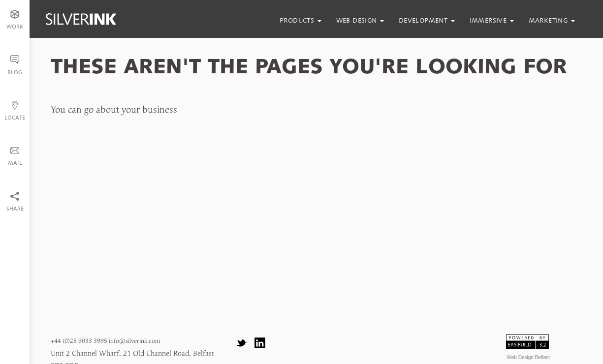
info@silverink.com (134, 341)
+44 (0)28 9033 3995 (79, 341)
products (301, 20)
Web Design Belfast (529, 357)
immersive (492, 20)
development (427, 20)
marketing (552, 20)
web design (360, 20)
